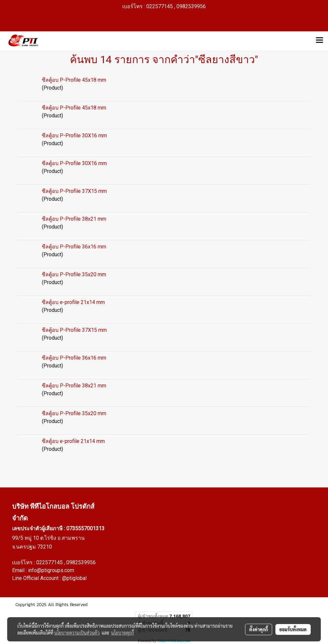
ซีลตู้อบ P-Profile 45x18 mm (74, 80)
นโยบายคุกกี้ (123, 633)
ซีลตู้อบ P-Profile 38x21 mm (74, 219)
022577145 (50, 562)
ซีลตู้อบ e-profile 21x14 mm (73, 302)
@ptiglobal (74, 578)
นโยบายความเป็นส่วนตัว (77, 633)
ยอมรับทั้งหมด (293, 629)
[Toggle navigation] (320, 41)
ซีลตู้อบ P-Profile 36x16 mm (74, 247)
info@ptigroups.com (51, 570)
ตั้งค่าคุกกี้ (259, 629)
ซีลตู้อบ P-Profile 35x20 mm (74, 274)
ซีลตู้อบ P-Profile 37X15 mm (74, 191)
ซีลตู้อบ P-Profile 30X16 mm (74, 136)
